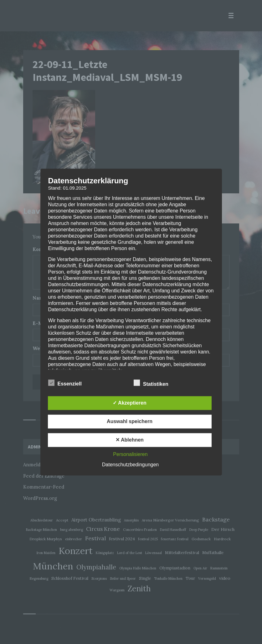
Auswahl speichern (130, 421)
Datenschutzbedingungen (130, 465)
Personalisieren (130, 454)
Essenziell (69, 383)
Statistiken (155, 383)
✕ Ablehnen (130, 440)
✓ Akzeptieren (130, 403)
